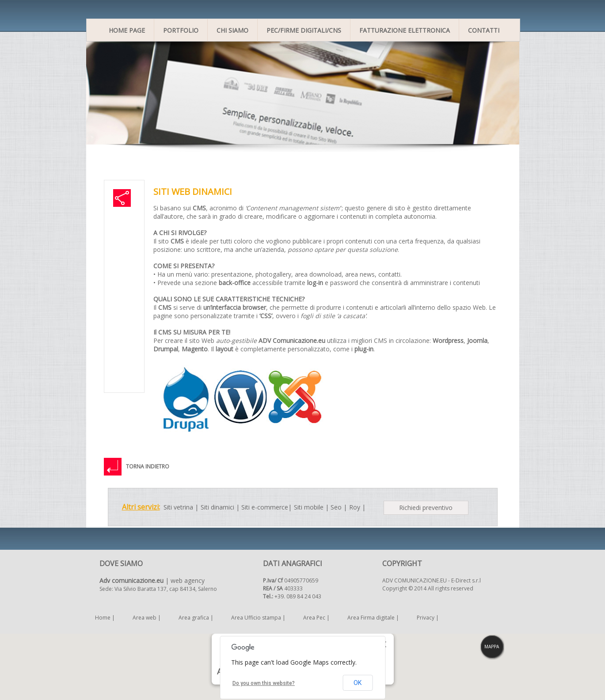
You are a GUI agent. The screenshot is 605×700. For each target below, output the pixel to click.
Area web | (147, 618)
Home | (105, 618)
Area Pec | (316, 618)
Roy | (357, 507)
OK (358, 683)
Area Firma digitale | (373, 618)
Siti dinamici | (220, 507)
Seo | (339, 507)
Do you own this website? (264, 683)
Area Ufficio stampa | (258, 618)
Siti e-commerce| (266, 507)
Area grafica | (196, 618)
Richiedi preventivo (426, 508)
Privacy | (428, 618)
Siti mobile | (311, 507)
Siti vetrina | (181, 507)
